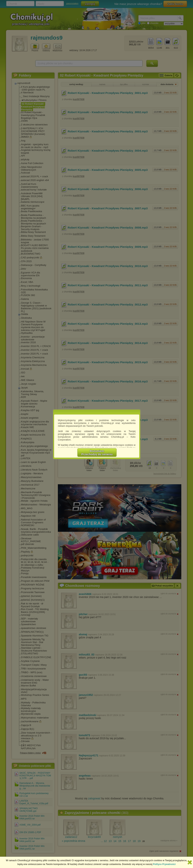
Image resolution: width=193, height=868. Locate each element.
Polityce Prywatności (164, 864)
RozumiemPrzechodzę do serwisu (97, 453)
